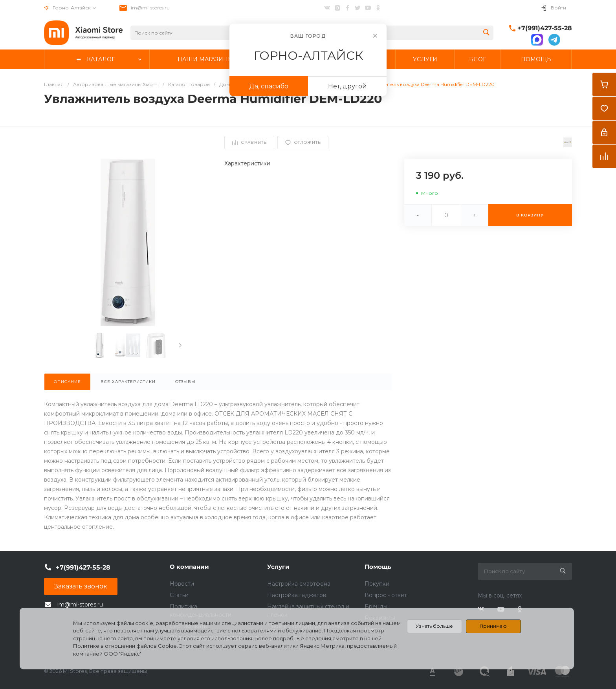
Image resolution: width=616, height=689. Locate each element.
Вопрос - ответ (386, 595)
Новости (182, 584)
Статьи (179, 595)
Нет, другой (347, 86)
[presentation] (180, 345)
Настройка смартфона (299, 584)
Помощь (378, 567)
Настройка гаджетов (297, 595)
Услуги (278, 567)
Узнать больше (434, 626)
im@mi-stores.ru (150, 8)
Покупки (377, 584)
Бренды (376, 607)
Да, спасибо (269, 86)
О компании (189, 567)
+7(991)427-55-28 (545, 28)
